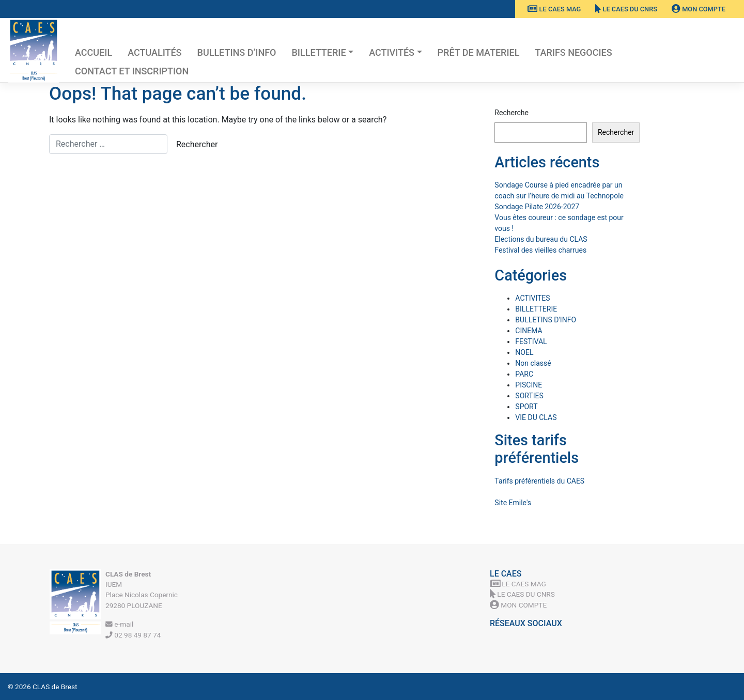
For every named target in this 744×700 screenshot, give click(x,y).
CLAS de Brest (55, 687)
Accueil (94, 52)
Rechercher (616, 132)
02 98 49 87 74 (133, 635)
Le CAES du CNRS (626, 9)
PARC (524, 374)
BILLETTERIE (319, 52)
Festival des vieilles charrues (540, 250)
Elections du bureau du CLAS (541, 239)
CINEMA (529, 331)
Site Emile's (513, 503)
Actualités (154, 52)
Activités (392, 52)
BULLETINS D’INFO (237, 52)
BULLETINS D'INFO (546, 320)
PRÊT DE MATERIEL (479, 52)
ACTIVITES (532, 298)
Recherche (512, 113)
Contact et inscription (132, 71)
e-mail (119, 624)
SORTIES (529, 396)
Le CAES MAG (554, 9)
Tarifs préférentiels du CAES (539, 481)
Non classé (533, 363)
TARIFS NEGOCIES (573, 52)
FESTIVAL (531, 341)
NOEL (524, 352)
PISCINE (529, 385)
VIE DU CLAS (536, 417)
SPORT (526, 407)
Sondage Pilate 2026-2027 (537, 207)
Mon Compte (699, 9)
